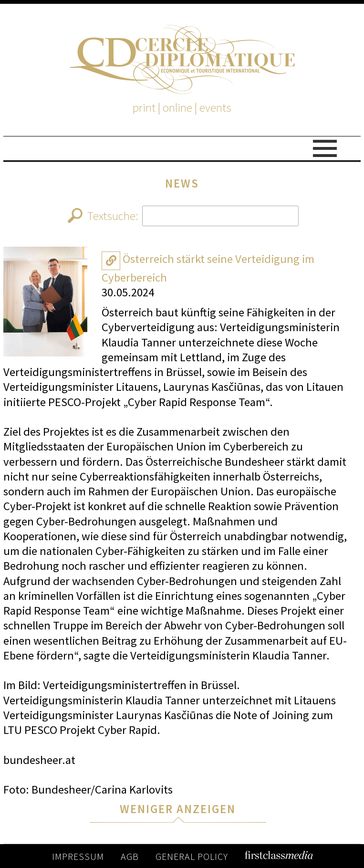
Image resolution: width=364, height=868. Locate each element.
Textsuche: (183, 216)
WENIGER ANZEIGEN (178, 809)
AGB (130, 856)
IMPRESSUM (78, 856)
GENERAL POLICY (192, 856)
